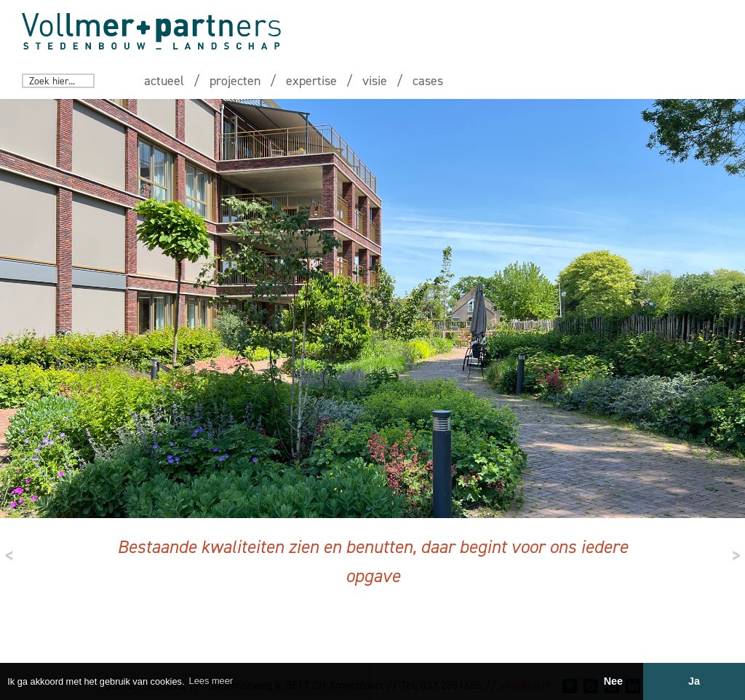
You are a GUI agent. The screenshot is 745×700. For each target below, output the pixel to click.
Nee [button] (613, 681)
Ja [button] (694, 681)
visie (375, 81)
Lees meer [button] (211, 681)
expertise (311, 81)
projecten (235, 81)
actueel (164, 81)
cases (428, 81)
